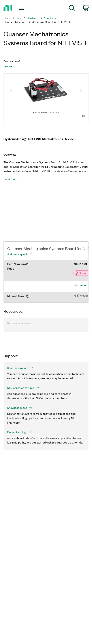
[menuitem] (72, 9)
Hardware (33, 18)
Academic (50, 18)
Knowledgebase (20, 408)
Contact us (80, 285)
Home (7, 18)
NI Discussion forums (23, 388)
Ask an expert (17, 254)
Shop (19, 18)
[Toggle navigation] (23, 8)
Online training (19, 432)
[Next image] (81, 91)
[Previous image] (11, 91)
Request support (20, 368)
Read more (10, 179)
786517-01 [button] (9, 66)
